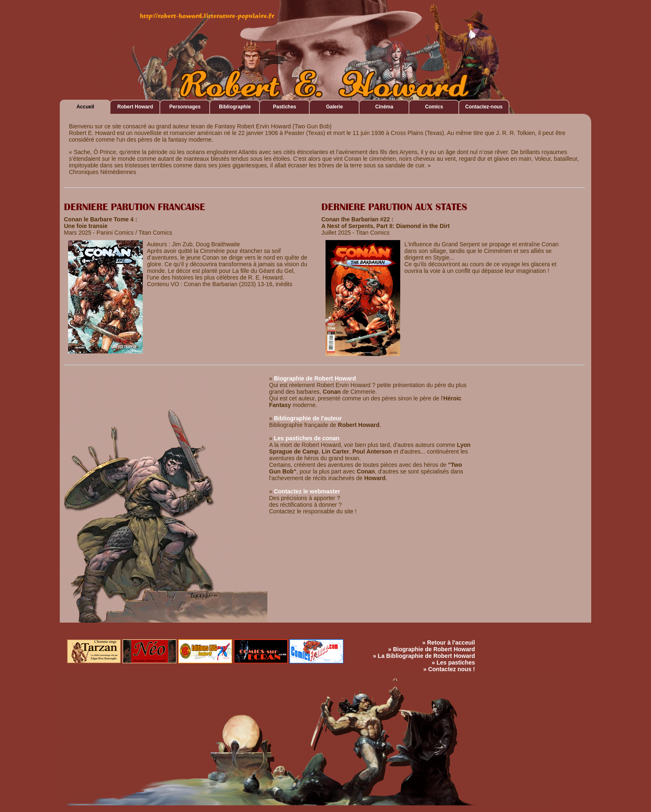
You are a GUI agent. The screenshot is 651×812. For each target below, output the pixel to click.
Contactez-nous (484, 107)
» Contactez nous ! (449, 669)
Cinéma (384, 107)
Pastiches (284, 107)
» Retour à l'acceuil (449, 643)
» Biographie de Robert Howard (432, 649)
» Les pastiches (453, 662)
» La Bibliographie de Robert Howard (424, 656)
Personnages (185, 107)
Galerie (334, 107)
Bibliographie (235, 107)
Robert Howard (135, 107)
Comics (434, 107)
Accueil (85, 107)
